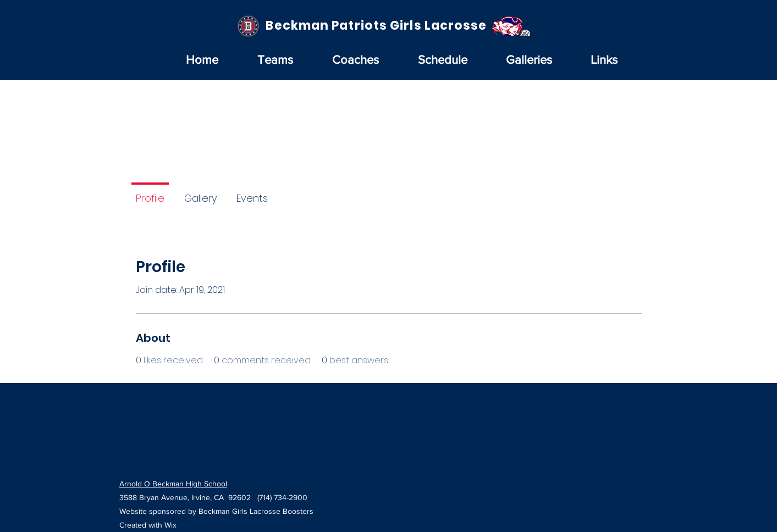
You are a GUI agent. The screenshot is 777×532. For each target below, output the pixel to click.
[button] (275, 60)
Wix (170, 525)
